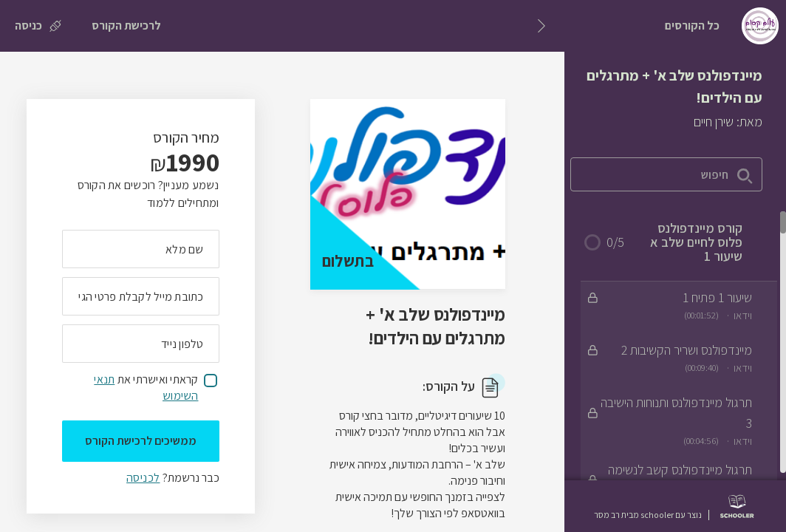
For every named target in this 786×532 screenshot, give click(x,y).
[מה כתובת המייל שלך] (141, 296)
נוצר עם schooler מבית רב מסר (648, 515)
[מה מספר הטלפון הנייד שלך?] (141, 344)
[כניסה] (38, 26)
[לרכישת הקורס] (126, 26)
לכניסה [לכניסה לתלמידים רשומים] (143, 478)
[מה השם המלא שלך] (141, 249)
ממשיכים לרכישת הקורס (141, 441)
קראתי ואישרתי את (146, 388)
